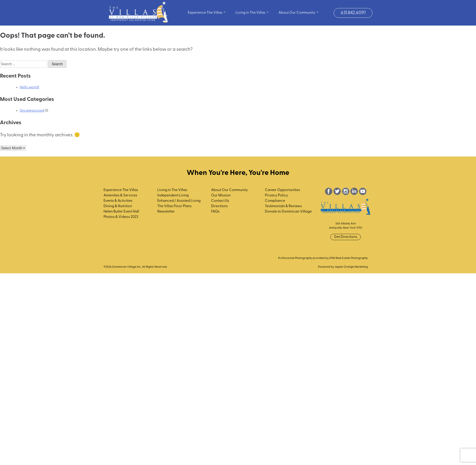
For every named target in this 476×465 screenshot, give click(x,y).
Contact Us (220, 201)
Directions (219, 206)
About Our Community (299, 12)
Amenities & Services (120, 196)
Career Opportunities (282, 190)
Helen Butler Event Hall (121, 212)
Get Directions (346, 237)
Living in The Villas (252, 12)
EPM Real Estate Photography (349, 258)
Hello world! (29, 87)
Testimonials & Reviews (283, 206)
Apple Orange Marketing (351, 267)
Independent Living (173, 196)
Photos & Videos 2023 (121, 217)
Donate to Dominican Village (288, 212)
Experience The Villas (207, 12)
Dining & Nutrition (118, 206)
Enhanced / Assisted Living (179, 201)
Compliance (275, 201)
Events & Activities (118, 201)
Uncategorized (32, 111)
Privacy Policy (276, 196)
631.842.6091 (353, 13)
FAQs (215, 212)
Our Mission (221, 196)
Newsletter (166, 212)
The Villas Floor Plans (174, 206)
